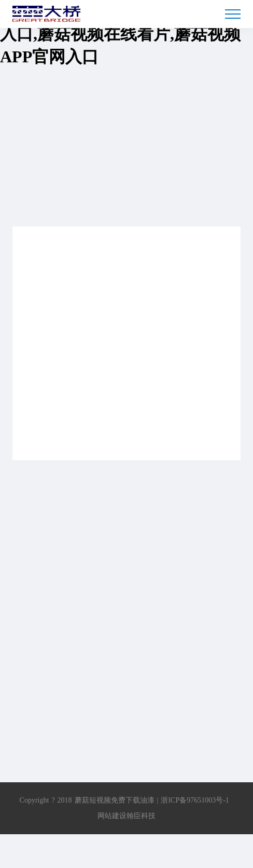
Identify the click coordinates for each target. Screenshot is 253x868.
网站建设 (112, 816)
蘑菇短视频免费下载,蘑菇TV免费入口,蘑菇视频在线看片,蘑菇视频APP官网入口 (121, 34)
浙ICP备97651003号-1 (195, 800)
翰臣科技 (141, 816)
